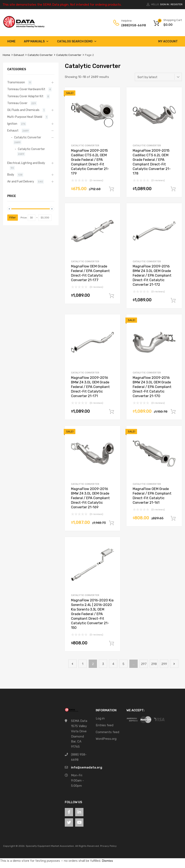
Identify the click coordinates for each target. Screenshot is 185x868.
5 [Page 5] (123, 664)
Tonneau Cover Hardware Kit (26, 89)
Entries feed (105, 725)
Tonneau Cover (17, 103)
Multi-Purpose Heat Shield (25, 117)
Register (177, 4)
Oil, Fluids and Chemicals (23, 110)
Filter (13, 217)
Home (11, 41)
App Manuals (36, 41)
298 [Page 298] (154, 664)
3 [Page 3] (103, 664)
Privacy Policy (108, 846)
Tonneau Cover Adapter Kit (25, 96)
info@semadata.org (87, 767)
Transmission (16, 82)
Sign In (164, 4)
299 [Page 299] (164, 664)
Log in (100, 718)
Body (11, 175)
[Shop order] (158, 77)
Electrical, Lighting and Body (26, 163)
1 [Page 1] (83, 664)
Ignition (12, 124)
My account (168, 41)
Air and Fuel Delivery (21, 181)
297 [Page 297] (144, 664)
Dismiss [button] (107, 861)
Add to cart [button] (111, 189)
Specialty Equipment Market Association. (50, 846)
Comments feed (107, 732)
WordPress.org (106, 739)
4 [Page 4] (113, 664)
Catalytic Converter (40, 55)
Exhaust (19, 55)
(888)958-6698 (131, 25)
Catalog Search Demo (77, 41)
